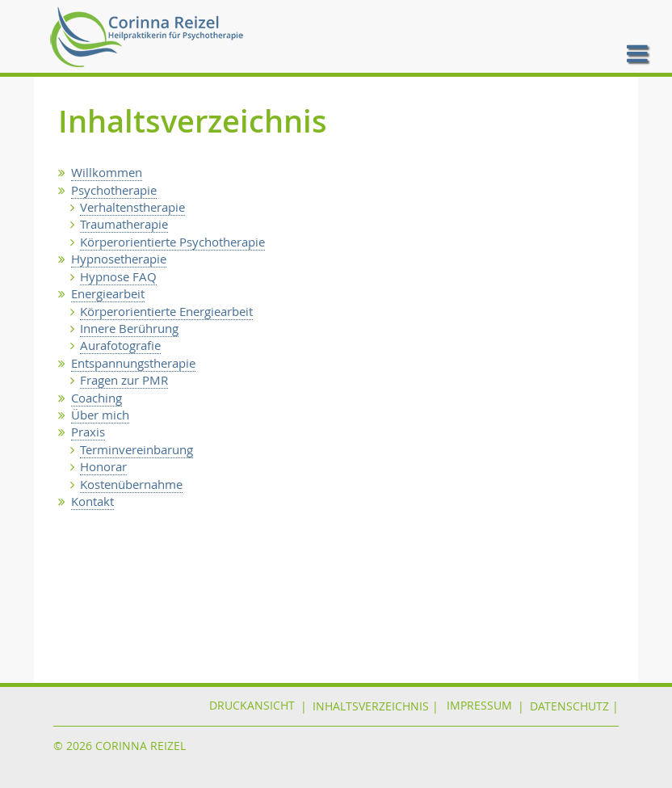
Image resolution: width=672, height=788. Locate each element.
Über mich (100, 415)
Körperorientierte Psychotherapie (172, 242)
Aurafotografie (120, 345)
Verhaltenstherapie (132, 207)
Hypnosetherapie (119, 259)
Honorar (103, 466)
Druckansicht (252, 706)
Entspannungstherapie (133, 363)
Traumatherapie (124, 224)
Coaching (97, 398)
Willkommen (107, 172)
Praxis (88, 432)
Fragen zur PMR (124, 380)
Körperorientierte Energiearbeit (166, 311)
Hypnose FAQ (118, 276)
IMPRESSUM (479, 706)
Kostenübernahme (131, 484)
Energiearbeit (108, 293)
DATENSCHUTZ (569, 706)
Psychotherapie (114, 190)
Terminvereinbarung (136, 449)
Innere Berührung (129, 328)
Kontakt (92, 501)
